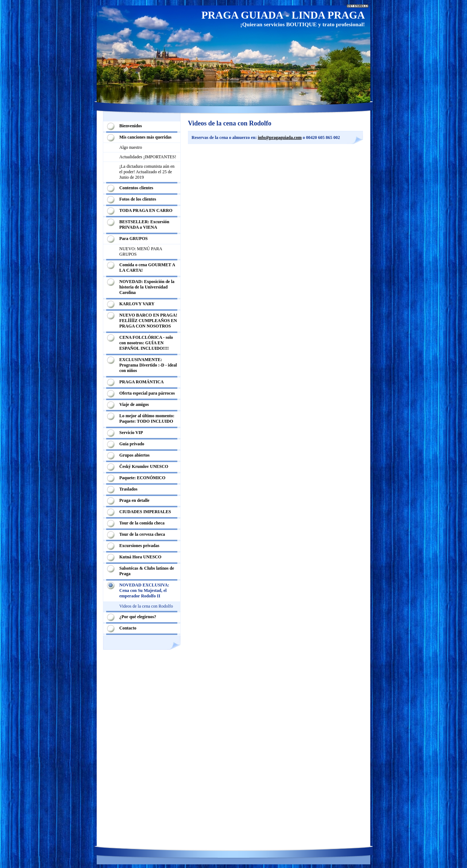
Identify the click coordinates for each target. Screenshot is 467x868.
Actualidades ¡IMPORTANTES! (148, 157)
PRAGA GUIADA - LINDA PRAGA (283, 15)
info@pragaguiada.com (280, 137)
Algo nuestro (131, 147)
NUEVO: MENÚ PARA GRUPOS (141, 251)
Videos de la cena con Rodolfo (146, 606)
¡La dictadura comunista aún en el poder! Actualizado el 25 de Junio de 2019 (147, 172)
